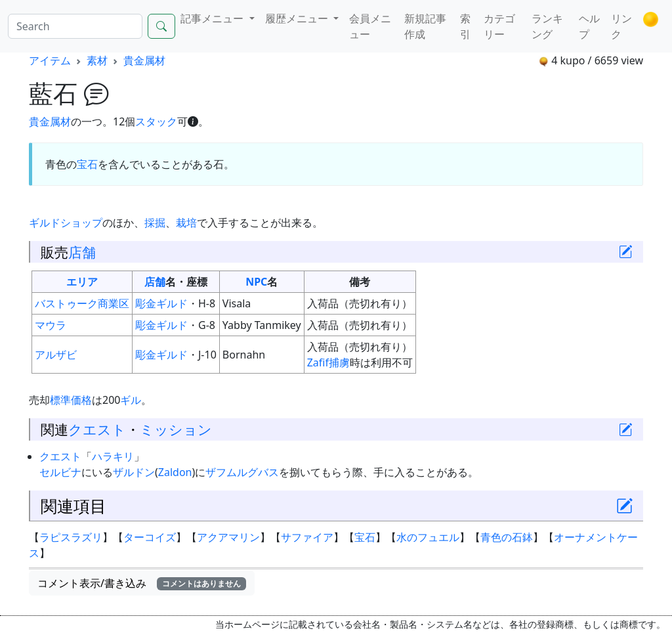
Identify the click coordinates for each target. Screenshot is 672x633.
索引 (465, 26)
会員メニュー (370, 26)
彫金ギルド (161, 303)
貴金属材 (144, 60)
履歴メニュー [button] (298, 18)
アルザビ (56, 355)
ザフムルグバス (242, 472)
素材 (97, 60)
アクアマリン (228, 537)
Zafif (318, 362)
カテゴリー (499, 26)
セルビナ (60, 472)
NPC (256, 282)
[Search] (75, 26)
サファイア (307, 537)
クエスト (97, 429)
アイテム (50, 60)
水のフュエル (428, 537)
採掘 (155, 223)
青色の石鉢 (507, 537)
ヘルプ (589, 26)
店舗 (82, 252)
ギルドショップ (66, 223)
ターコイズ (150, 537)
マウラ (51, 325)
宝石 (87, 164)
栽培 (186, 223)
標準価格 (71, 400)
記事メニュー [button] (213, 18)
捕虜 (339, 362)
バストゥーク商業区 (82, 303)
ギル (131, 400)
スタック (156, 121)
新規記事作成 (425, 26)
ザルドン (134, 472)
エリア (82, 282)
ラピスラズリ (71, 537)
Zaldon (175, 472)
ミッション (176, 429)
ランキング (547, 26)
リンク (621, 26)
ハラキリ (113, 456)
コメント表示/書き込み (142, 583)
